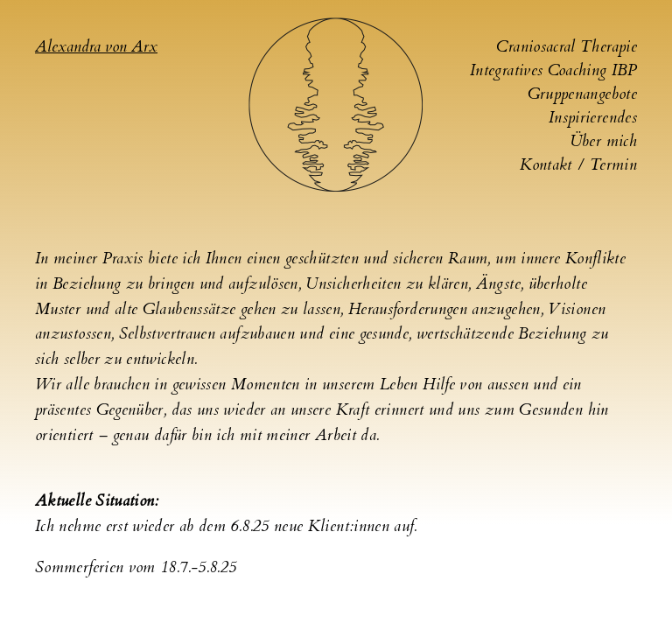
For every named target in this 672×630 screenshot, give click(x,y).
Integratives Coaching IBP (553, 70)
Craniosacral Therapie (567, 47)
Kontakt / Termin (578, 165)
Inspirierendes (593, 118)
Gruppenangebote (582, 94)
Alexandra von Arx (96, 47)
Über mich (603, 141)
